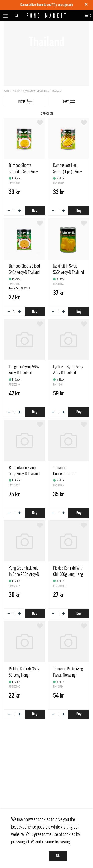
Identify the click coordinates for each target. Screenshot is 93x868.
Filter (25, 102)
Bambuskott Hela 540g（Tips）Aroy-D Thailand (68, 172)
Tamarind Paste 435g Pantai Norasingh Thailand (68, 675)
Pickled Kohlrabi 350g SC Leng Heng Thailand (24, 675)
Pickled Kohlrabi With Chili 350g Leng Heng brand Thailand (68, 574)
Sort (69, 102)
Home (6, 91)
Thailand (57, 91)
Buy (35, 211)
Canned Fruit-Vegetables (36, 91)
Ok (58, 856)
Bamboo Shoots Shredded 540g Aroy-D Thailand (24, 172)
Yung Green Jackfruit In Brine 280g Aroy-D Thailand (24, 574)
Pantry (16, 91)
